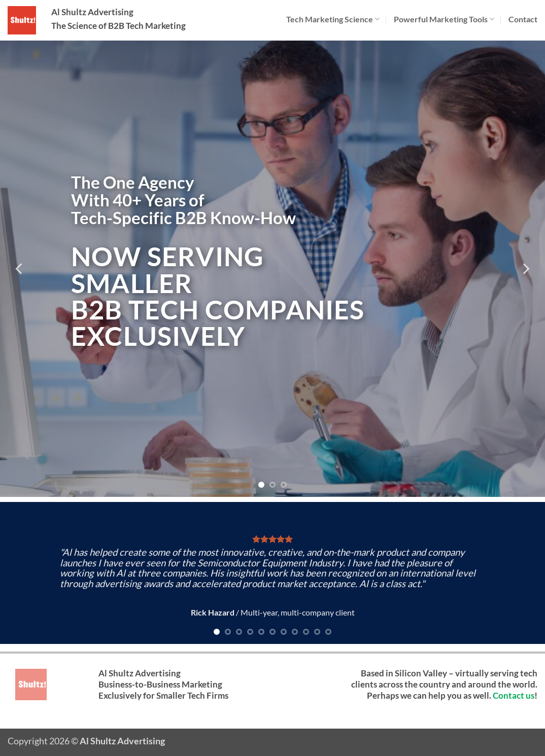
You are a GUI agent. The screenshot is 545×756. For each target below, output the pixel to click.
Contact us (514, 695)
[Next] (525, 269)
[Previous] (20, 269)
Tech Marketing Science (333, 19)
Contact (523, 19)
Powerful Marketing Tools (444, 19)
